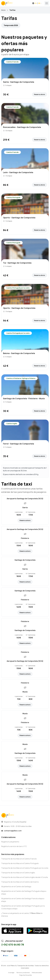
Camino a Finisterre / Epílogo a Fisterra (21, 378)
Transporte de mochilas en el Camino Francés (19, 859)
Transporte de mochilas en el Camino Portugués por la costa (25, 868)
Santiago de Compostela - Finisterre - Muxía (24, 398)
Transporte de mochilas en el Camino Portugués (20, 863)
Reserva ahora (39, 94)
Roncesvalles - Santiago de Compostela (22, 127)
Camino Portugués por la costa (18, 288)
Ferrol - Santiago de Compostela (18, 444)
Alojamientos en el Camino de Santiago (16, 887)
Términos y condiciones (23, 973)
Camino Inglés (12, 424)
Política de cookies (37, 973)
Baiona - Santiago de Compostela (19, 353)
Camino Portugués (13, 197)
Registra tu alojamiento (10, 842)
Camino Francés (12, 62)
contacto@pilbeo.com (13, 831)
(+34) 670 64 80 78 (13, 945)
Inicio (3, 10)
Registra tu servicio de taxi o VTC (14, 846)
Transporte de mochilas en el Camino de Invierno (20, 882)
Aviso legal (11, 973)
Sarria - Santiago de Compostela (19, 82)
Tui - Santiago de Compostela (17, 263)
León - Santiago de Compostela (18, 172)
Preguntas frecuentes (26, 975)
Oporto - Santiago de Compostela (19, 218)
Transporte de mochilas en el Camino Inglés (18, 873)
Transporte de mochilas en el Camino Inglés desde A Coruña (25, 877)
